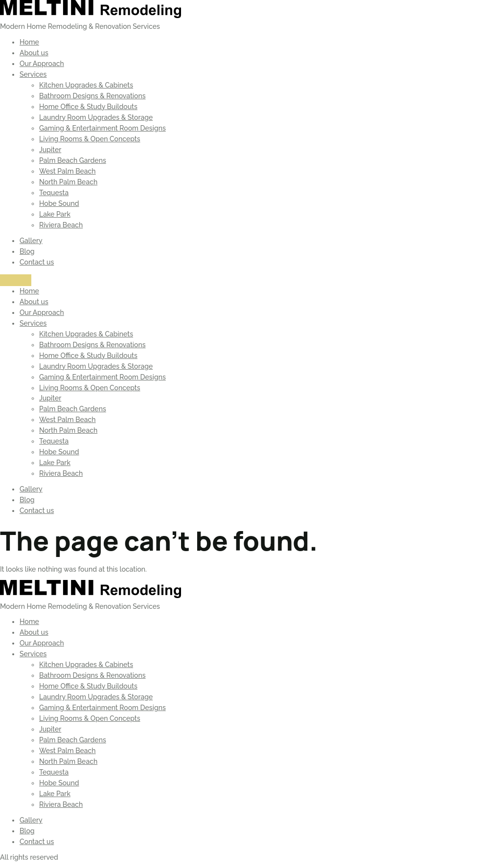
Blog (27, 251)
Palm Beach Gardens (73, 160)
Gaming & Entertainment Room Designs (102, 128)
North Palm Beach (68, 182)
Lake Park (55, 214)
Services (33, 74)
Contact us (37, 262)
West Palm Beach (68, 171)
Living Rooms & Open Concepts (90, 139)
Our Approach (42, 64)
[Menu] (16, 280)
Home (29, 42)
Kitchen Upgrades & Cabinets (86, 85)
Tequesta (54, 193)
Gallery (31, 241)
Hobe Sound (59, 203)
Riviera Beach (61, 225)
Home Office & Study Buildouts (88, 107)
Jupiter (50, 150)
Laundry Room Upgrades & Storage (96, 117)
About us (34, 53)
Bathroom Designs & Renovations (92, 96)
